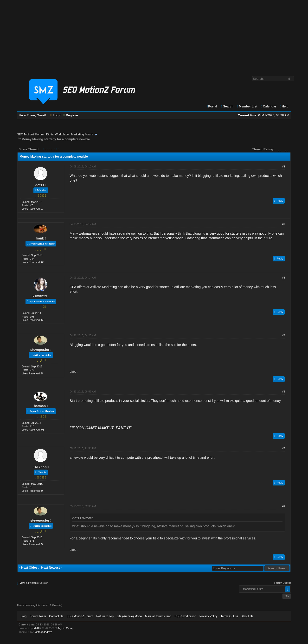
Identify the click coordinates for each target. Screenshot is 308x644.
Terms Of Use (229, 616)
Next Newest (50, 568)
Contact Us (56, 616)
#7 (284, 506)
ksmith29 (40, 296)
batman (40, 406)
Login (56, 115)
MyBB (37, 628)
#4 (284, 335)
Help (284, 106)
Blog (24, 616)
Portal (212, 106)
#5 (284, 392)
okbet (74, 372)
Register (71, 115)
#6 (284, 448)
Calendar (268, 106)
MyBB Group (66, 628)
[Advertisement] (154, 36)
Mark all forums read (158, 616)
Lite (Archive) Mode (129, 616)
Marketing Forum (82, 134)
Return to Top (105, 616)
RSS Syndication (185, 616)
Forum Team (38, 616)
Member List (247, 106)
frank (40, 238)
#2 (284, 224)
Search (227, 106)
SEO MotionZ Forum (30, 134)
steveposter (40, 350)
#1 (284, 166)
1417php (40, 467)
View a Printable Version (34, 583)
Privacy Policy (209, 616)
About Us (247, 616)
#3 (284, 278)
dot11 (40, 185)
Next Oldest (30, 568)
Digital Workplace (57, 134)
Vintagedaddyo (43, 632)
